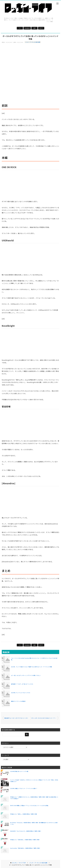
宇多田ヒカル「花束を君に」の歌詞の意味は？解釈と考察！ (25, 840)
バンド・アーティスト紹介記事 (33, 42)
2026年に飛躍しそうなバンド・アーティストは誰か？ (24, 788)
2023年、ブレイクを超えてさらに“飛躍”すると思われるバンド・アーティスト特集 (31, 667)
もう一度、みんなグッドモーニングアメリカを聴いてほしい (26, 675)
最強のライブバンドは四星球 (18, 701)
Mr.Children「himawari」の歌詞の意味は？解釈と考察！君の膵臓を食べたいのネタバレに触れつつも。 (34, 823)
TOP (19, 863)
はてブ (41, 28)
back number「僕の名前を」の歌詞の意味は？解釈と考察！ (25, 848)
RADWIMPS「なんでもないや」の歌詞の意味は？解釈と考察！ (26, 831)
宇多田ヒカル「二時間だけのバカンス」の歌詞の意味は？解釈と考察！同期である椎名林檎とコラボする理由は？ (34, 798)
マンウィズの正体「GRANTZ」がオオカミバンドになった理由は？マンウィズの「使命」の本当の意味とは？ (34, 781)
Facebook (27, 28)
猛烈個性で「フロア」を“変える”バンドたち (22, 684)
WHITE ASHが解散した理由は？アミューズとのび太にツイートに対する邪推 (29, 805)
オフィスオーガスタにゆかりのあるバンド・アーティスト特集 (45, 718)
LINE (34, 28)
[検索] (16, 735)
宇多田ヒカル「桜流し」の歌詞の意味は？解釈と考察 (24, 814)
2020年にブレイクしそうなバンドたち (21, 693)
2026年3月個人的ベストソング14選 (19, 771)
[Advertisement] (31, 56)
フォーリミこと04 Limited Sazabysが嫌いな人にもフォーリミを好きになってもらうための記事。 (34, 659)
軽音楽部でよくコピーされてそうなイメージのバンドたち (17, 718)
